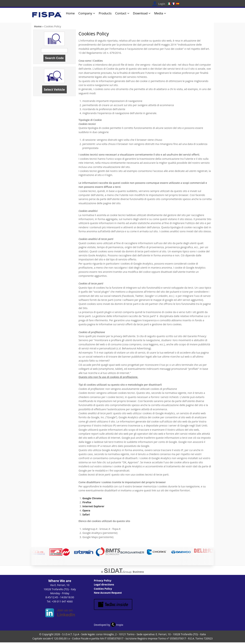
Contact (121, 13)
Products (105, 13)
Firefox (87, 502)
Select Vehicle (54, 89)
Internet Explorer (93, 506)
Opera (86, 510)
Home (70, 13)
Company (85, 13)
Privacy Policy (103, 580)
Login (162, 4)
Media (159, 13)
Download (140, 13)
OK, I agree (191, 638)
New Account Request (108, 593)
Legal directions (104, 584)
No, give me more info (81, 640)
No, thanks (210, 638)
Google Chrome (92, 498)
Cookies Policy (103, 589)
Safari (86, 514)
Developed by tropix (109, 625)
